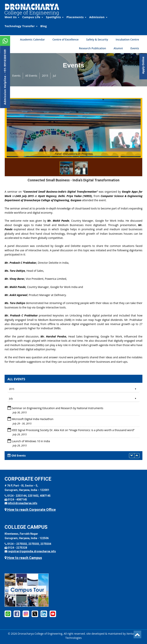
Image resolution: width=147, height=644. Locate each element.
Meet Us (12, 17)
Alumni (118, 48)
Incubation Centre (127, 39)
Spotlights (55, 17)
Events (135, 48)
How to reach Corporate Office (30, 510)
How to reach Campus (23, 558)
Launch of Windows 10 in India (31, 441)
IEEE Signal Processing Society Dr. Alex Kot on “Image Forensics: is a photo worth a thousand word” (73, 430)
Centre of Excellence (66, 39)
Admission (98, 17)
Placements (76, 17)
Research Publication (92, 48)
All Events (31, 76)
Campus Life (33, 17)
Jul (54, 76)
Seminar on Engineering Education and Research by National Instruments (58, 408)
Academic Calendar (33, 39)
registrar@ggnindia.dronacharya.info (32, 551)
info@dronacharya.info (23, 503)
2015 (45, 76)
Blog (44, 26)
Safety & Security (97, 39)
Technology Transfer (21, 26)
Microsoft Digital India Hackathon (33, 419)
